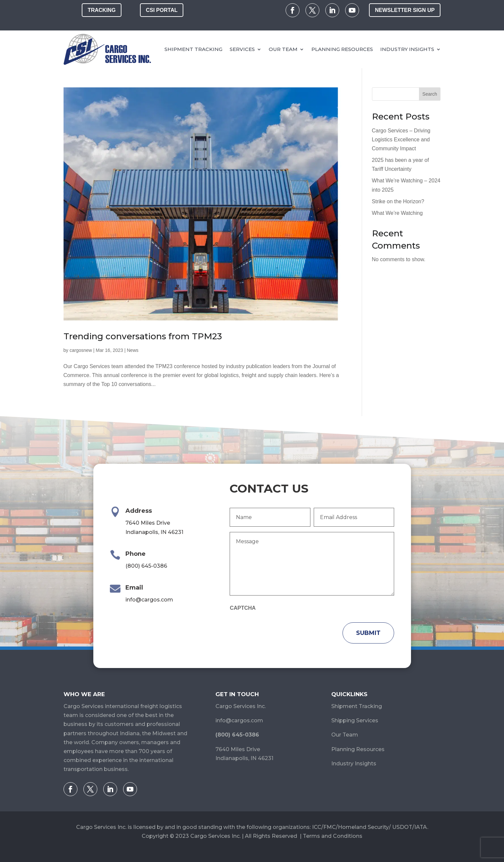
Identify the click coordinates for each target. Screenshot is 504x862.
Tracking (102, 10)
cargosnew (81, 350)
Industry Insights (407, 49)
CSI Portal (162, 10)
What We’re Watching (397, 213)
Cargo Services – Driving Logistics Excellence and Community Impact (401, 140)
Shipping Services (355, 720)
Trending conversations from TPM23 (143, 336)
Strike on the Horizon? (398, 201)
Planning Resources (342, 49)
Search (430, 94)
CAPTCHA (243, 608)
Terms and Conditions (333, 836)
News (133, 350)
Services (242, 49)
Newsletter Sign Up (405, 10)
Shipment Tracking (193, 49)
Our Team (283, 49)
